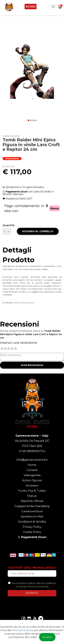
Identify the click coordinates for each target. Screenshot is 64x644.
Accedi (31, 7)
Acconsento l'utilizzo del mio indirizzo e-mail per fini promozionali (33, 585)
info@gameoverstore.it (32, 460)
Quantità (8, 225)
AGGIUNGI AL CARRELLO (38, 231)
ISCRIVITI (32, 593)
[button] (29, 120)
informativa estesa (23, 630)
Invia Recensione (32, 365)
